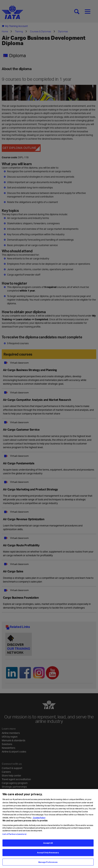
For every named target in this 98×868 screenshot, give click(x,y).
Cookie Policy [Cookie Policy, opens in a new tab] (39, 820)
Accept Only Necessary (48, 855)
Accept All (48, 845)
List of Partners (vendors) (14, 837)
